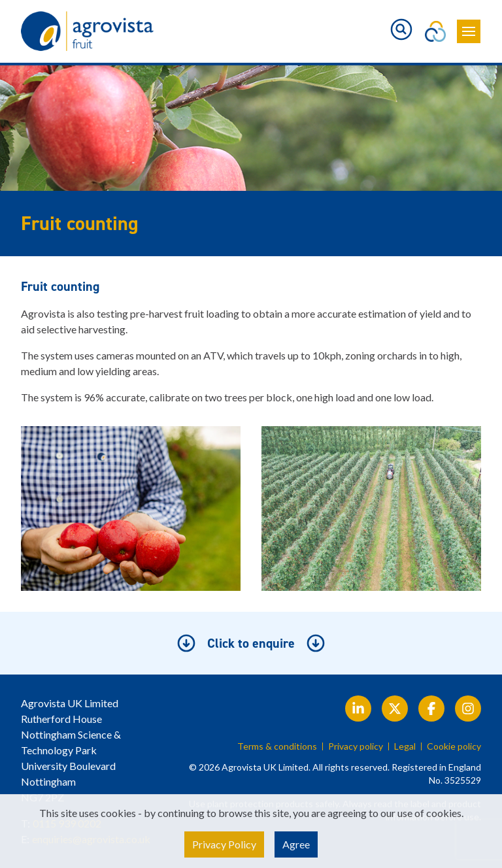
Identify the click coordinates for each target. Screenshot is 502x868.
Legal (405, 746)
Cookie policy (454, 746)
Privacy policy (356, 746)
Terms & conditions (277, 746)
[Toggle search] (401, 29)
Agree (296, 844)
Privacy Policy (224, 844)
